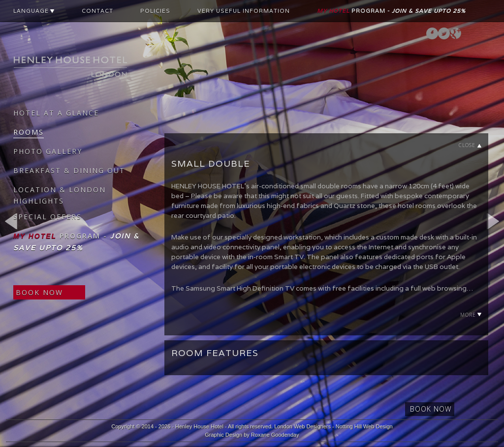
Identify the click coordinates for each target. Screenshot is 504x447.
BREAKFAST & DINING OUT (69, 170)
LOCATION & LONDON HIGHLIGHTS (60, 195)
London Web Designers (302, 426)
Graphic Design (223, 435)
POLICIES (155, 11)
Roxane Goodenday (275, 435)
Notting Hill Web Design (364, 426)
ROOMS (29, 132)
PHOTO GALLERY (48, 151)
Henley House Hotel (199, 426)
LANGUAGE (34, 11)
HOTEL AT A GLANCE (56, 113)
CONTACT (97, 11)
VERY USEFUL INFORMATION (244, 11)
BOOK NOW (39, 292)
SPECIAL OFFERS (47, 217)
